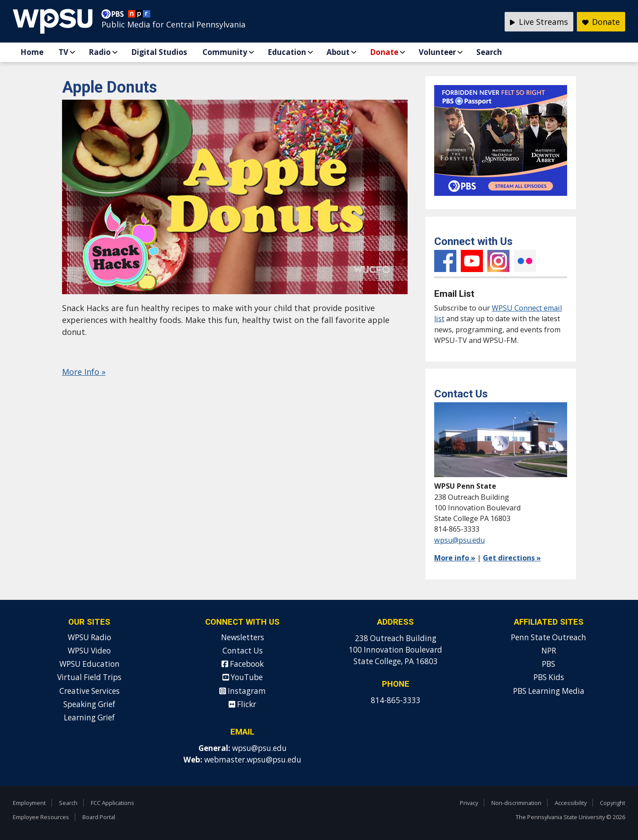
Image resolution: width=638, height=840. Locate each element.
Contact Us (243, 651)
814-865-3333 (396, 700)
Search (489, 52)
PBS (549, 664)
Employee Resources (41, 817)
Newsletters (243, 637)
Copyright (613, 803)
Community (225, 52)
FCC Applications (113, 803)
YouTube (472, 261)
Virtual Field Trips (89, 677)
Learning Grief (89, 717)
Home (32, 52)
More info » (455, 558)
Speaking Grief (89, 704)
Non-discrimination (516, 803)
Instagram (498, 261)
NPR (549, 651)
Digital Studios (159, 52)
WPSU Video (89, 651)
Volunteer (437, 52)
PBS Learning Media (549, 691)
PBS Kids (549, 677)
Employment (29, 803)
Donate (384, 52)
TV (63, 52)
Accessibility (571, 803)
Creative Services (89, 691)
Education (287, 52)
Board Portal (99, 817)
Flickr (525, 261)
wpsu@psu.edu (459, 540)
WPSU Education (89, 664)
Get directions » (512, 558)
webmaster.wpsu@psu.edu (253, 760)
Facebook (445, 261)
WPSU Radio (89, 637)
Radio (100, 52)
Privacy (469, 803)
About (338, 52)
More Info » (84, 372)
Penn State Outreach (549, 637)
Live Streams (539, 22)
